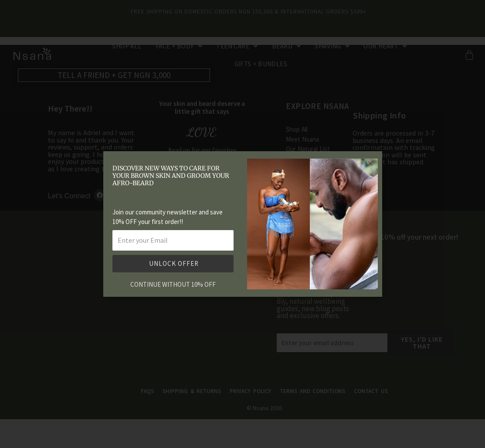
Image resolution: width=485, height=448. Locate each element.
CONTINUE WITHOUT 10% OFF (173, 284)
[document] (242, 224)
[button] (370, 163)
